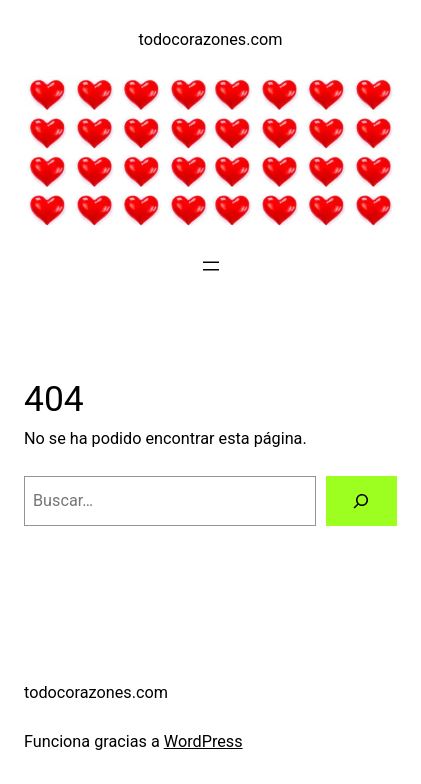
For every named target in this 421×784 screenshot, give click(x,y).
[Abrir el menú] (211, 266)
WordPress (203, 741)
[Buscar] (361, 501)
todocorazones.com (211, 39)
